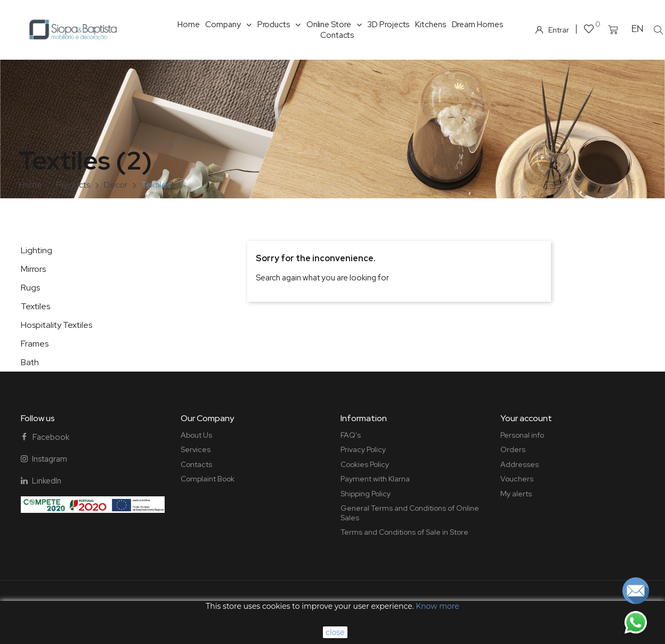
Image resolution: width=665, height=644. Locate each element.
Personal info (522, 435)
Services (196, 449)
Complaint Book (208, 479)
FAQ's (351, 435)
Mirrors (33, 269)
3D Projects (388, 25)
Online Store (334, 25)
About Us (196, 435)
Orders (513, 449)
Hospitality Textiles (56, 325)
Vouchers (517, 479)
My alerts (516, 494)
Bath (30, 362)
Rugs (30, 288)
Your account (526, 418)
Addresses (520, 464)
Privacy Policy (363, 449)
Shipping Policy (366, 494)
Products (279, 25)
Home (189, 25)
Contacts (337, 35)
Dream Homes (477, 25)
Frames (35, 344)
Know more (437, 606)
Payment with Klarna (375, 479)
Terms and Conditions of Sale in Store (404, 532)
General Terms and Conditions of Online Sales (410, 513)
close (335, 632)
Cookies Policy (365, 464)
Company (228, 25)
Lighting (37, 250)
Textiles (35, 306)
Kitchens (430, 25)
